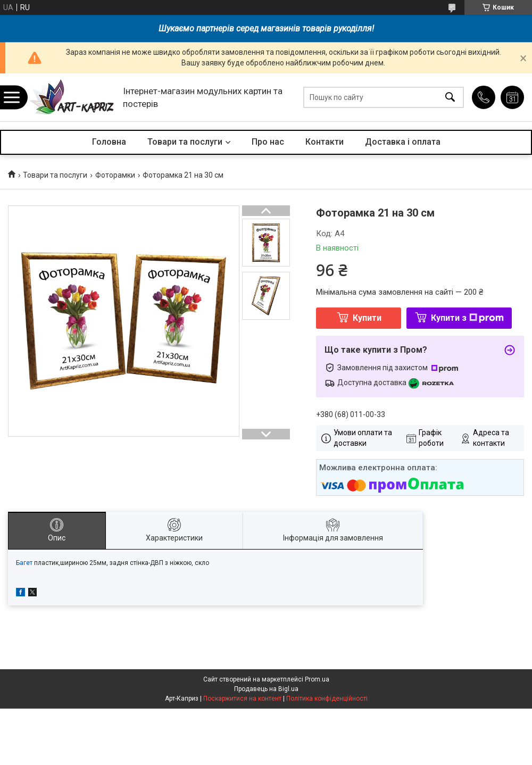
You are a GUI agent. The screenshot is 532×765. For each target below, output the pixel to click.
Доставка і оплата (403, 142)
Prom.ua (317, 679)
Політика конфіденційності (327, 699)
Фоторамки (115, 175)
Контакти (325, 142)
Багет (24, 563)
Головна (109, 142)
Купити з (467, 318)
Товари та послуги (185, 142)
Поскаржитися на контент (242, 699)
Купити (367, 318)
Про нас (268, 142)
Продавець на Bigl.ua (266, 689)
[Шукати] (450, 98)
